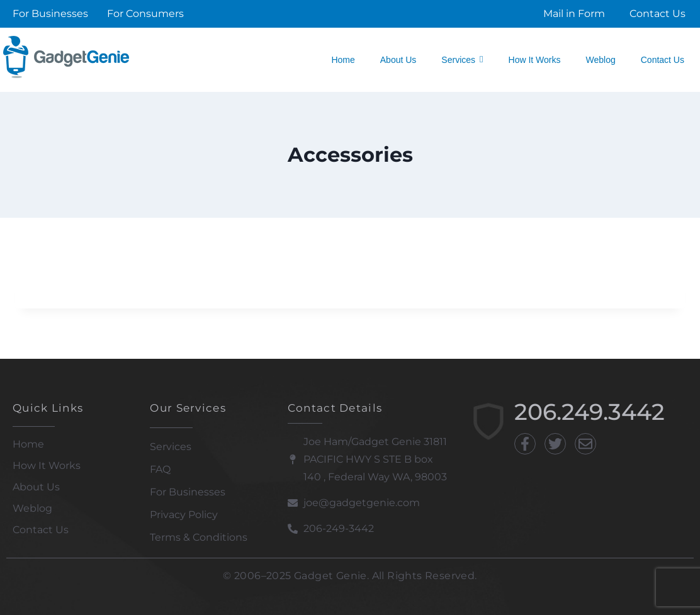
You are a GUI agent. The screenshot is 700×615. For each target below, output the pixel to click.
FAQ (160, 469)
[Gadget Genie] (66, 57)
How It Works (47, 465)
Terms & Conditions (199, 537)
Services (171, 447)
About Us (36, 487)
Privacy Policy (184, 515)
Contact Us (41, 530)
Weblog (32, 508)
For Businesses (188, 492)
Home (28, 444)
